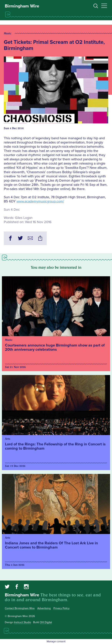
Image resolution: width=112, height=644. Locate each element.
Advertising (44, 608)
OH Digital (46, 622)
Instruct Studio (22, 622)
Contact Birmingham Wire (20, 608)
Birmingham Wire (22, 6)
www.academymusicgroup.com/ (40, 201)
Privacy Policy (61, 608)
